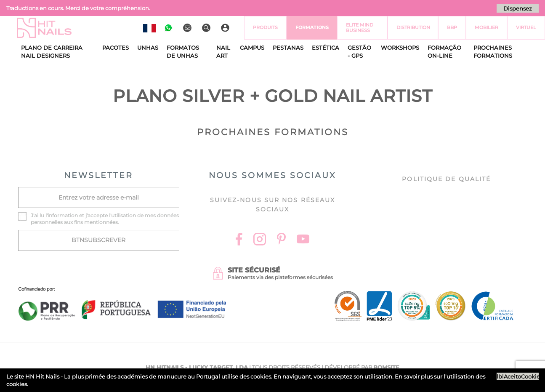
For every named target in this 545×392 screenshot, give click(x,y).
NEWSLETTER (98, 175)
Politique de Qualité (446, 179)
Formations (312, 27)
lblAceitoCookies (518, 376)
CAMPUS (252, 48)
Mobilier (487, 27)
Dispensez (518, 8)
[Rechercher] (207, 28)
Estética (326, 48)
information (63, 215)
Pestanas (288, 48)
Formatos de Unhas (183, 52)
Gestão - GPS (359, 52)
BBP (452, 27)
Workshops (400, 48)
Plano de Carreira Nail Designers (52, 52)
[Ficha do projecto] (122, 292)
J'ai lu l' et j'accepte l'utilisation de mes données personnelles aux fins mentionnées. (105, 219)
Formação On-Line (444, 52)
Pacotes (116, 48)
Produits (265, 27)
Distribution (413, 27)
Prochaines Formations (493, 52)
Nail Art (223, 52)
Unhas (148, 48)
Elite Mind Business (360, 28)
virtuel (526, 27)
